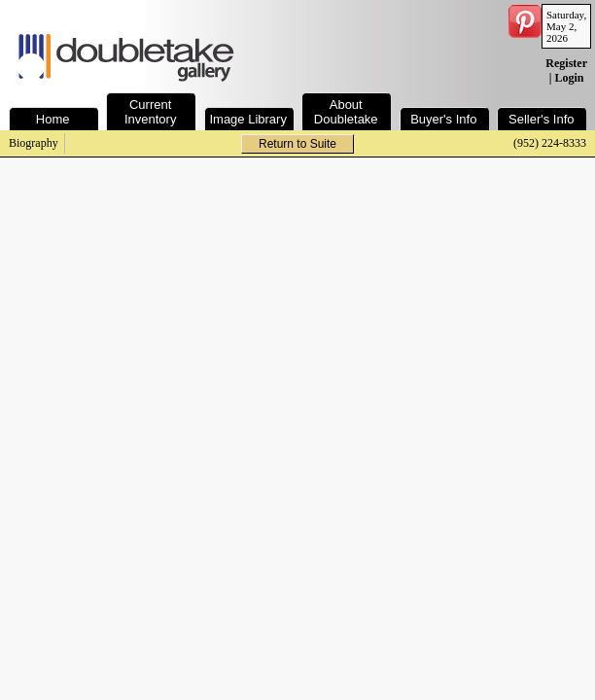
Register (566, 63)
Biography (34, 143)
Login (569, 78)
